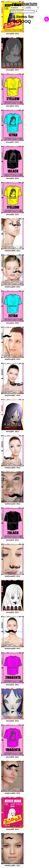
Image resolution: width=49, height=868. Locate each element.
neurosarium (25, 4)
